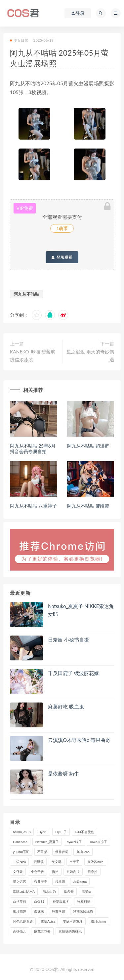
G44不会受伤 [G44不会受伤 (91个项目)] (84, 832)
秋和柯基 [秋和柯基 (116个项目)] (84, 901)
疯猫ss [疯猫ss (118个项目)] (86, 891)
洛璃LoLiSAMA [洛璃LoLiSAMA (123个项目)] (24, 891)
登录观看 (62, 257)
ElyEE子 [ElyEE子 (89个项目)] (61, 832)
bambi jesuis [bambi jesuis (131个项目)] (22, 832)
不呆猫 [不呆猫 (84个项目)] (42, 852)
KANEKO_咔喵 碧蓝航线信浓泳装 (33, 356)
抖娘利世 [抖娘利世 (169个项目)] (73, 872)
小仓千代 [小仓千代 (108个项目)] (37, 872)
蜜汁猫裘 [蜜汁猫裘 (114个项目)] (20, 911)
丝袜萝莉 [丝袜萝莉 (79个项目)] (62, 852)
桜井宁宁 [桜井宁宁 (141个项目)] (41, 882)
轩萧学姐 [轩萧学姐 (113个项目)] (59, 911)
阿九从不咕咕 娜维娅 (88, 506)
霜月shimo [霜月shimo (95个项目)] (98, 921)
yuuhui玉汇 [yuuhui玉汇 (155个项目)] (21, 852)
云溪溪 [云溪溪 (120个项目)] (39, 862)
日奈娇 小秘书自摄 (68, 640)
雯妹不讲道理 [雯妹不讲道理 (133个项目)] (73, 921)
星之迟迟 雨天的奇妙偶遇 (90, 356)
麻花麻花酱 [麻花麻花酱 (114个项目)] (42, 931)
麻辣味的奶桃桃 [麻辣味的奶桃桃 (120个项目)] (70, 931)
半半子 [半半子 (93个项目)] (74, 862)
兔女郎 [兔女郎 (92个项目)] (57, 862)
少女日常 (19, 40)
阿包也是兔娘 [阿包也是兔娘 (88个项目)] (23, 921)
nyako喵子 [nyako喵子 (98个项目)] (74, 842)
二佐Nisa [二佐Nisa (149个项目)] (19, 862)
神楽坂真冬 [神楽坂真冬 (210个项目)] (61, 901)
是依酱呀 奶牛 (63, 773)
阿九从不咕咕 (26, 294)
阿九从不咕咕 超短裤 (88, 446)
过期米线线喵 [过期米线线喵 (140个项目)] (83, 911)
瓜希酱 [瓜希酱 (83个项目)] (69, 891)
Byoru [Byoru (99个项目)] (43, 832)
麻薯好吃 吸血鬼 (66, 706)
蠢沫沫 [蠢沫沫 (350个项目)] (39, 911)
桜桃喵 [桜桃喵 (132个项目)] (60, 882)
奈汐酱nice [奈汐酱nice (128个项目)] (95, 862)
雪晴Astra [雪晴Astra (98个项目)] (48, 921)
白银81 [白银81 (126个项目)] (39, 901)
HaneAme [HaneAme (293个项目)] (20, 842)
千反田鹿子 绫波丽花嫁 (73, 673)
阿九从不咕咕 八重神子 (33, 506)
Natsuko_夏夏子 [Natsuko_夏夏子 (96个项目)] (47, 842)
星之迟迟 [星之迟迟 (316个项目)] (20, 882)
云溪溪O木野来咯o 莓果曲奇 (79, 740)
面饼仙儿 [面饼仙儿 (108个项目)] (20, 931)
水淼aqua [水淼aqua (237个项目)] (80, 882)
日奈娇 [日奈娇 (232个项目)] (93, 872)
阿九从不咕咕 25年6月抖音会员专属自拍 (33, 449)
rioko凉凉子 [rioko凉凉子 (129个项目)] (99, 842)
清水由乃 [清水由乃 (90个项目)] (49, 891)
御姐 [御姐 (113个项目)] (55, 872)
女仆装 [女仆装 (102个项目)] (18, 872)
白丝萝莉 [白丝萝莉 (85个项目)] (20, 901)
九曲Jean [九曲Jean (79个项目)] (83, 852)
